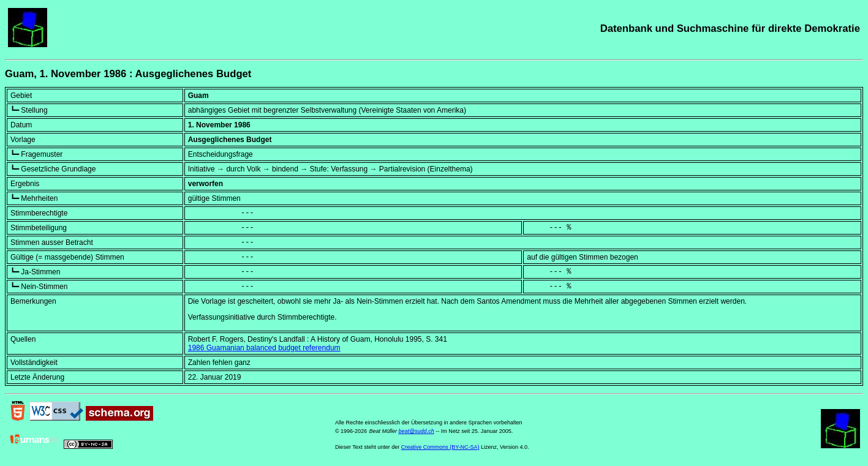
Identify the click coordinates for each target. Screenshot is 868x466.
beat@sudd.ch (416, 431)
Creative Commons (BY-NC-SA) (440, 447)
